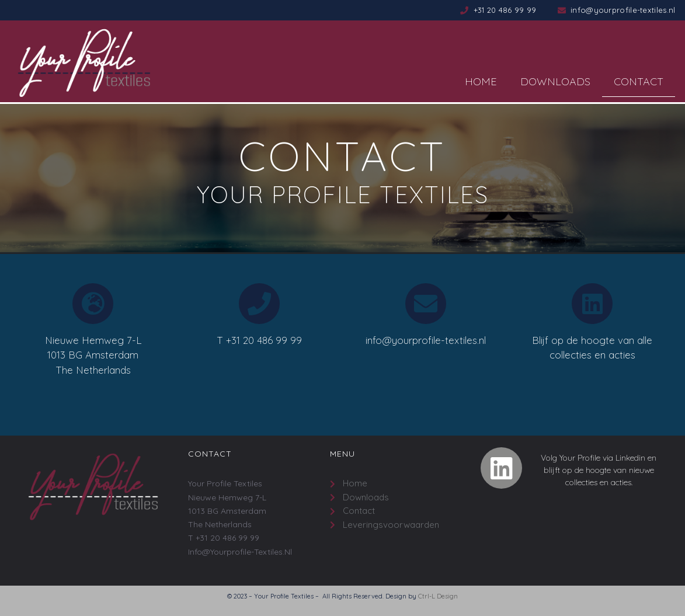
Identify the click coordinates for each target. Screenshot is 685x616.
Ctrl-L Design (438, 596)
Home (481, 81)
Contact (639, 81)
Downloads (555, 81)
